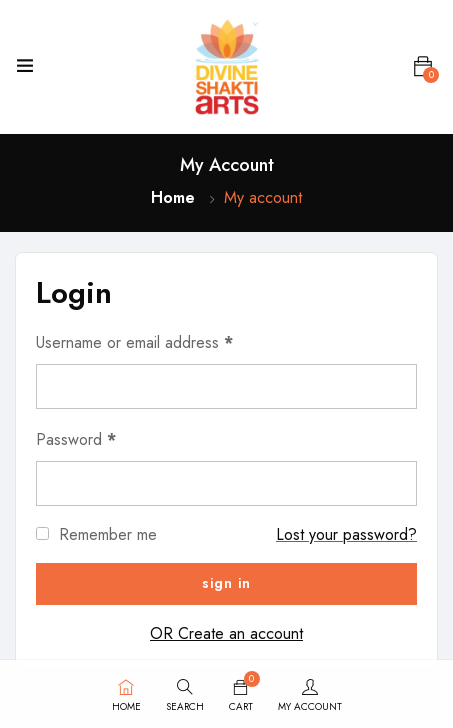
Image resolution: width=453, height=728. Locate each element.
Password (76, 439)
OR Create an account (226, 633)
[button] (423, 67)
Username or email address (134, 342)
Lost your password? (346, 534)
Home (173, 197)
